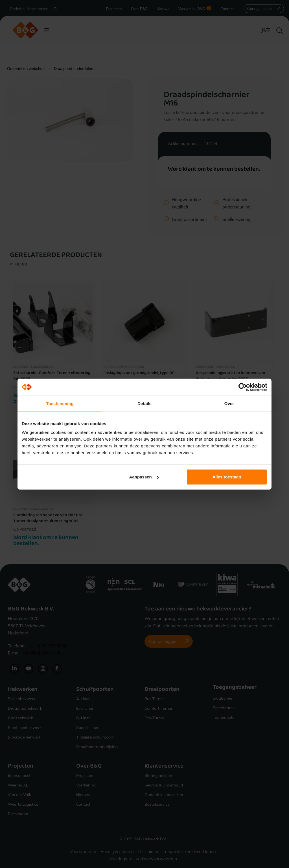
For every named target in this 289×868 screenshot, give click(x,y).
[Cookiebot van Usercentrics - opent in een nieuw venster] (243, 387)
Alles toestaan (227, 477)
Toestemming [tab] (60, 403)
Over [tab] (229, 403)
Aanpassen (144, 477)
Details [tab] (144, 403)
